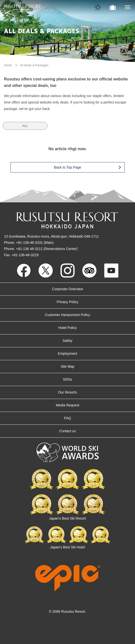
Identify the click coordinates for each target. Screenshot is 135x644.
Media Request (67, 405)
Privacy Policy (67, 302)
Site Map (67, 366)
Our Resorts (67, 392)
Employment (68, 354)
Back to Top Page (87, 167)
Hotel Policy (68, 328)
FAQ (67, 418)
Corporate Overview (67, 289)
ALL (25, 126)
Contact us (67, 431)
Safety (68, 341)
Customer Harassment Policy (67, 315)
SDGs (67, 379)
